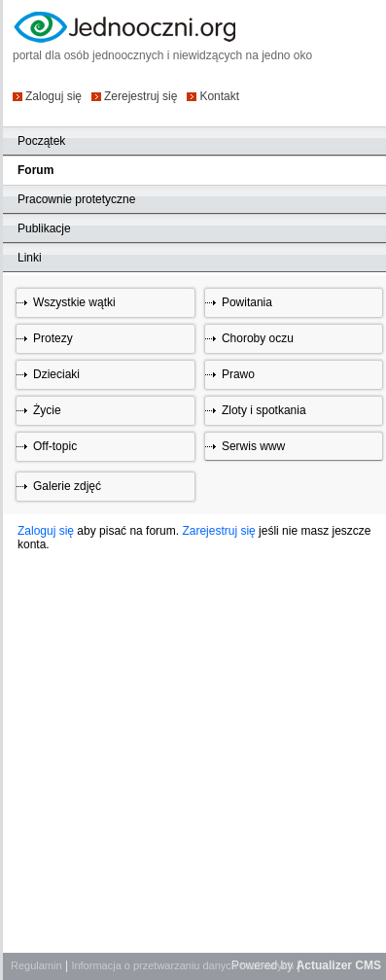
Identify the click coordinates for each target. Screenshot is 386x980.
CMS (368, 965)
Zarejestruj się (218, 531)
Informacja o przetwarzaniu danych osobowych (182, 965)
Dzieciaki (56, 374)
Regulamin (36, 965)
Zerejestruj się (140, 96)
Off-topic (55, 446)
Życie (47, 410)
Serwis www (253, 446)
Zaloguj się (53, 96)
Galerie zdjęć (67, 486)
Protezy (53, 338)
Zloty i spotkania (264, 410)
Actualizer (324, 965)
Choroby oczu (258, 338)
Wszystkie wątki (74, 302)
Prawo (238, 374)
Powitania (247, 302)
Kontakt (219, 96)
